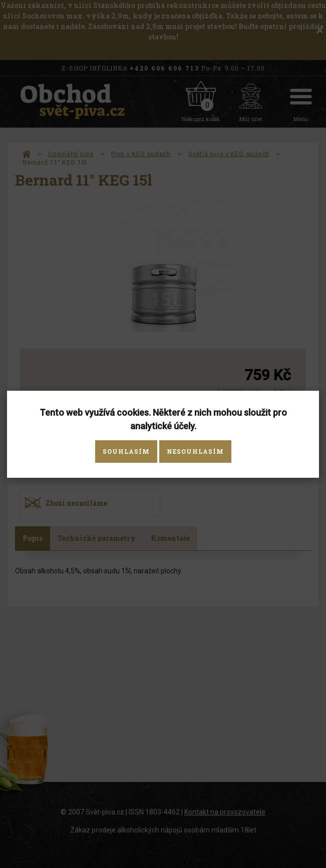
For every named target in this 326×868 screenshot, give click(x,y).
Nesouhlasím (195, 451)
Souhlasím (126, 451)
